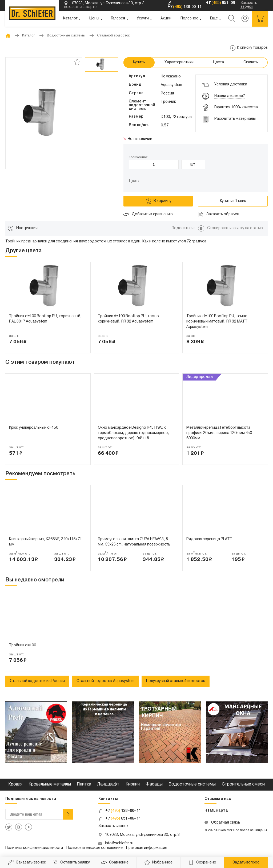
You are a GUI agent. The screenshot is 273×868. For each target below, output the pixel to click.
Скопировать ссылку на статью (235, 228)
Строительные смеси (243, 784)
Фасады (154, 784)
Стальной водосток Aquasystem (105, 681)
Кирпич (133, 784)
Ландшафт (108, 784)
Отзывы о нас (218, 799)
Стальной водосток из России (37, 681)
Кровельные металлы (50, 784)
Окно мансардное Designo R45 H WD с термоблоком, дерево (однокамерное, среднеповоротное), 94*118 (133, 433)
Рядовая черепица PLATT (209, 539)
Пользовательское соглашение (95, 848)
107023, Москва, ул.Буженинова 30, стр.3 (142, 835)
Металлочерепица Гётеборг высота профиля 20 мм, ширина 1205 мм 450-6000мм (220, 433)
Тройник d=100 (23, 645)
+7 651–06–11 (120, 819)
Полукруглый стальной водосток (176, 681)
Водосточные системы (192, 784)
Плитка (84, 784)
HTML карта (216, 811)
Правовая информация (147, 848)
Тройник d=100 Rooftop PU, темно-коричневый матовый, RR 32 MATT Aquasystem (218, 322)
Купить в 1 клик (233, 201)
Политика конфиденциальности (34, 848)
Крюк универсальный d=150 (34, 428)
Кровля (15, 784)
